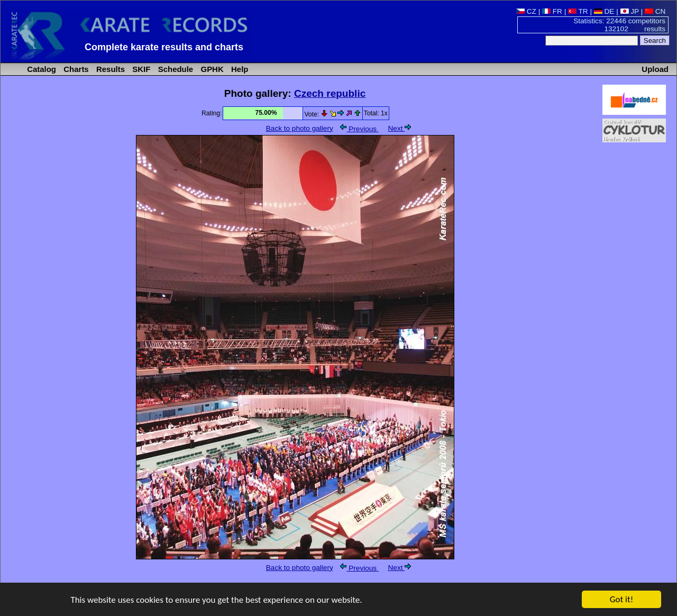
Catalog (40, 69)
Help (239, 69)
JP (630, 11)
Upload (655, 69)
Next (400, 128)
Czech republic (330, 93)
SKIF (140, 69)
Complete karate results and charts (164, 47)
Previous (359, 129)
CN (655, 11)
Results (109, 69)
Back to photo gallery (300, 128)
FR (552, 11)
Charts (75, 69)
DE (604, 11)
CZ (526, 11)
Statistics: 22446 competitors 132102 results (619, 25)
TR (578, 11)
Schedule (175, 69)
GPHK (211, 69)
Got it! (621, 600)
